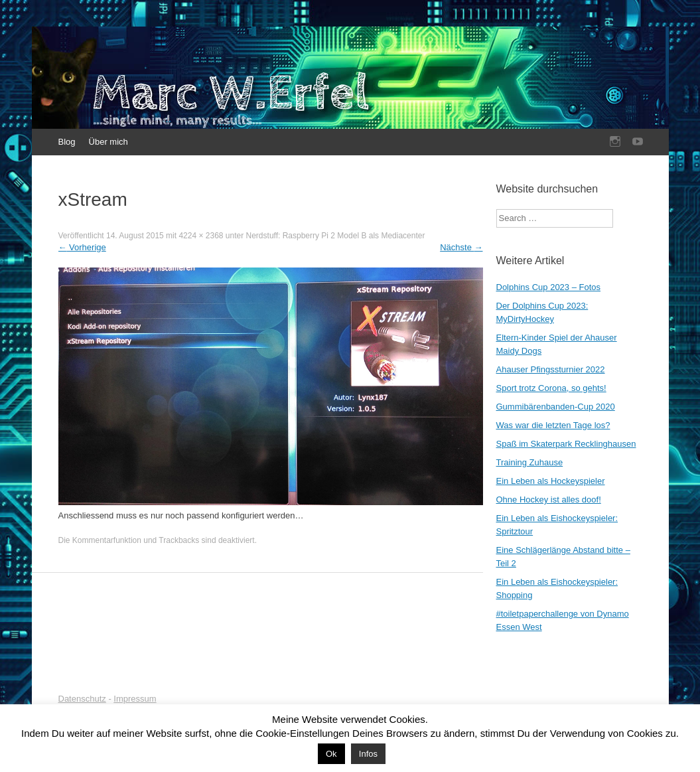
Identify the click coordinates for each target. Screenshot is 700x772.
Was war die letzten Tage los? (553, 425)
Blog (67, 142)
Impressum (135, 699)
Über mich (108, 142)
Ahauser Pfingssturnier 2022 (551, 369)
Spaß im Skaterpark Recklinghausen (566, 444)
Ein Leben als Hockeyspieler (551, 481)
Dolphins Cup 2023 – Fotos (549, 287)
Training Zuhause (530, 462)
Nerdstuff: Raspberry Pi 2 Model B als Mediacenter (336, 236)
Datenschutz (82, 699)
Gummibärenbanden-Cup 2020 (556, 407)
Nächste (461, 247)
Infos (368, 754)
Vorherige (82, 247)
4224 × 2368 (201, 236)
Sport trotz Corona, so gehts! (551, 388)
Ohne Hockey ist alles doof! (549, 500)
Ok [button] (331, 754)
